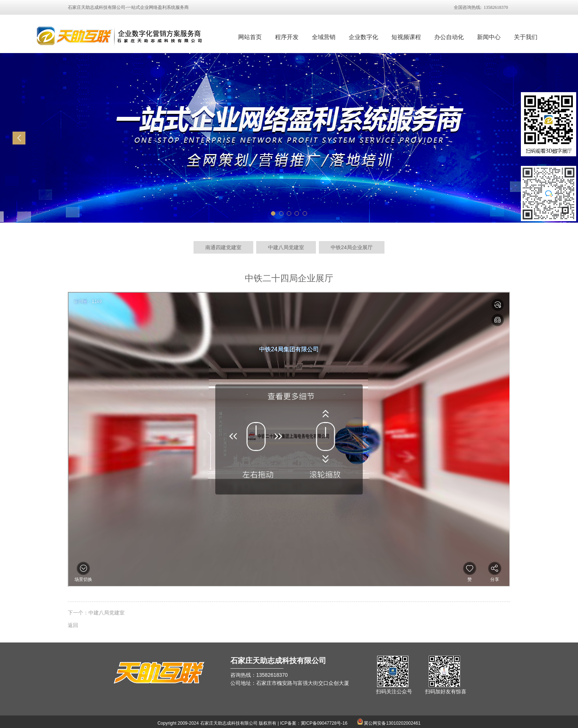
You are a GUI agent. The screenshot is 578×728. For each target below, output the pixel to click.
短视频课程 (406, 37)
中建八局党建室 (107, 613)
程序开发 (287, 37)
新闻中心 (489, 37)
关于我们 (526, 37)
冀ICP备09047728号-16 (324, 723)
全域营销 (324, 37)
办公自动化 (449, 37)
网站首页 (250, 37)
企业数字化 (363, 37)
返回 (73, 625)
